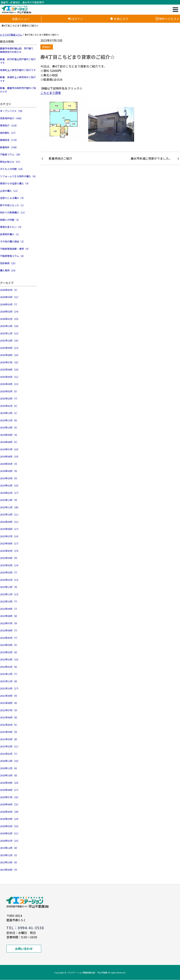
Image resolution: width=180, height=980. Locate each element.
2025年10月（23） (10, 340)
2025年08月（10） (10, 355)
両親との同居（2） (10, 220)
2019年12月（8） (9, 848)
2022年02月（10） (10, 659)
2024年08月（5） (9, 442)
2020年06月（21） (10, 804)
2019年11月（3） (9, 855)
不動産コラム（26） (11, 154)
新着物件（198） (9, 147)
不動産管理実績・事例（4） (15, 249)
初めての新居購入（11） (13, 212)
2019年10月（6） (9, 862)
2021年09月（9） (9, 696)
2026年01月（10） (10, 319)
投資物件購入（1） (10, 234)
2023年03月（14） (10, 565)
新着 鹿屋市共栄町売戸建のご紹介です (18, 90)
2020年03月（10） (10, 826)
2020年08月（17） (10, 790)
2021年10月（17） (10, 688)
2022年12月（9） (9, 587)
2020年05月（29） (10, 812)
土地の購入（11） (10, 191)
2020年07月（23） (10, 797)
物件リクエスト (168, 19)
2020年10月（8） (9, 775)
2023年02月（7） (9, 572)
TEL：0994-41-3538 (25, 928)
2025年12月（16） (10, 326)
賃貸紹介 (47, 47)
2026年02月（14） (10, 311)
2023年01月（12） (10, 580)
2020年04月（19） (10, 819)
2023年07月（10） (10, 536)
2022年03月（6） (9, 652)
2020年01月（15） (10, 841)
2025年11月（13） (10, 333)
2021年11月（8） (9, 681)
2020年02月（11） (10, 833)
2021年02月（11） (10, 746)
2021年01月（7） (9, 754)
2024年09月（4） (9, 435)
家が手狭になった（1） (13, 205)
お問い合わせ (24, 949)
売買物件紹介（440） (11, 118)
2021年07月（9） (9, 710)
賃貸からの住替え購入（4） (15, 183)
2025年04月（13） (10, 384)
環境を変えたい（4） (11, 227)
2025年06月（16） (10, 369)
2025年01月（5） (9, 406)
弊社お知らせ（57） (11, 162)
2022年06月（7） (9, 630)
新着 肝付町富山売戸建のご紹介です (18, 61)
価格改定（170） (9, 140)
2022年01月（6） (9, 667)
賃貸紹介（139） (9, 125)
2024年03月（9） (9, 478)
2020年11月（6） (9, 768)
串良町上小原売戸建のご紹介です (18, 70)
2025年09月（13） (10, 348)
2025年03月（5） (9, 391)
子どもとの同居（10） (12, 169)
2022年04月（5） (9, 645)
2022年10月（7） (9, 601)
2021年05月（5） (9, 725)
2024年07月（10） (10, 449)
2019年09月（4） (9, 870)
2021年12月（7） (9, 674)
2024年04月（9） (9, 471)
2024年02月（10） (10, 485)
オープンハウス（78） (12, 111)
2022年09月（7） (9, 609)
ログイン (75, 19)
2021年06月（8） (9, 717)
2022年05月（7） (9, 638)
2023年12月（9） (9, 500)
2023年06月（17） (10, 543)
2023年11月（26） (10, 507)
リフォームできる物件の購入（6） (18, 176)
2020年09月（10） (10, 783)
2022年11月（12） (10, 594)
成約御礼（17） (8, 133)
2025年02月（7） (9, 398)
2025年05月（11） (10, 377)
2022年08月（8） (9, 616)
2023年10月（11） (10, 514)
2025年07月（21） (10, 362)
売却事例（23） (8, 263)
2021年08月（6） (9, 703)
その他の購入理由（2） (13, 241)
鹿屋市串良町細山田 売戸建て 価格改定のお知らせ (18, 50)
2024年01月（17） (10, 493)
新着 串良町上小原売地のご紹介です (18, 79)
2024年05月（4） (9, 464)
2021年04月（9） (9, 732)
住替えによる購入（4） (13, 198)
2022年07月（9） (9, 623)
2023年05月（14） (10, 551)
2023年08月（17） (10, 529)
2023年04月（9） (9, 558)
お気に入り (119, 19)
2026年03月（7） (9, 304)
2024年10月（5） (9, 427)
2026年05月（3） (9, 290)
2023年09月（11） (10, 522)
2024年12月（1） (9, 413)
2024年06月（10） (10, 456)
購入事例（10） (8, 270)
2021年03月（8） (9, 739)
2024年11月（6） (9, 420)
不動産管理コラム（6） (13, 256)
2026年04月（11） (10, 297)
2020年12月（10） (10, 761)
